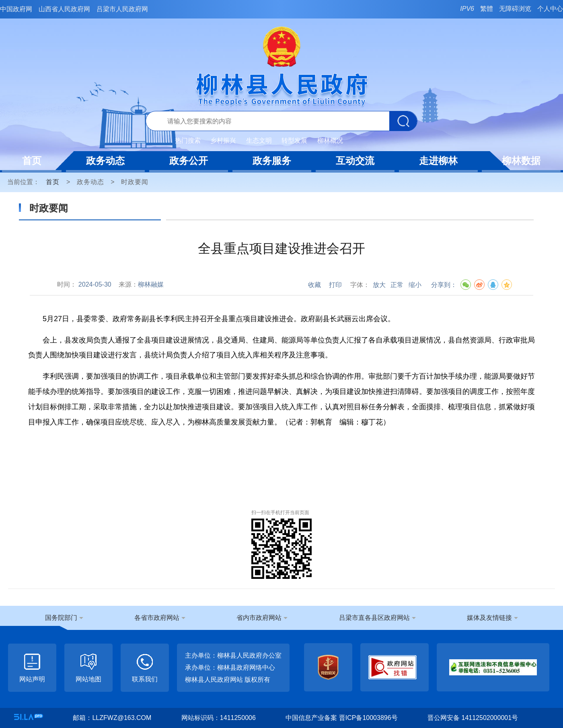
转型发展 (294, 140)
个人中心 (550, 9)
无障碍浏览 (515, 9)
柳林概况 (330, 140)
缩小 (415, 285)
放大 (379, 285)
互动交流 (355, 161)
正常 (397, 285)
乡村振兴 (223, 140)
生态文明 (259, 140)
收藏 (314, 285)
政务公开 (189, 161)
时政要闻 (135, 182)
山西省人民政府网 (64, 9)
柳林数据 (521, 161)
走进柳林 (438, 161)
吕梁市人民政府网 (122, 9)
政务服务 (272, 161)
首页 (32, 161)
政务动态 (105, 161)
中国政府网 (16, 9)
